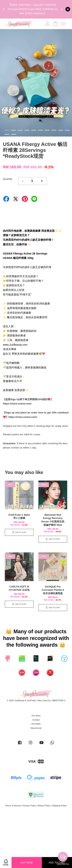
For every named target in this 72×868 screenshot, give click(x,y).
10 (67, 130)
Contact (36, 720)
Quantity (7, 179)
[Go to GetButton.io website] (63, 864)
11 (7, 134)
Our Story (36, 716)
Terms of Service (13, 806)
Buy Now (27, 863)
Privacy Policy (29, 806)
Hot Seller (36, 724)
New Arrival (36, 728)
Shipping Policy (60, 806)
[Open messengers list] (63, 857)
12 (14, 134)
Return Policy (44, 806)
